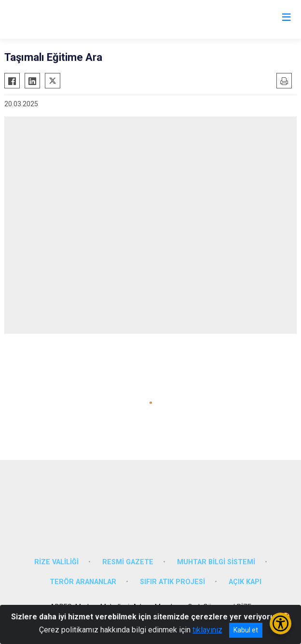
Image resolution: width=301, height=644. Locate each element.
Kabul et (246, 630)
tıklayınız (207, 630)
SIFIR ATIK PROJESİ (172, 582)
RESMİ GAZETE (128, 562)
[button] (151, 403)
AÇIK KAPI (245, 582)
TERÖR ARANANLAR (83, 582)
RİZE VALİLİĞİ (56, 562)
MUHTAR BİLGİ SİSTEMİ (216, 562)
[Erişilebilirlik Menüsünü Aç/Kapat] (280, 623)
